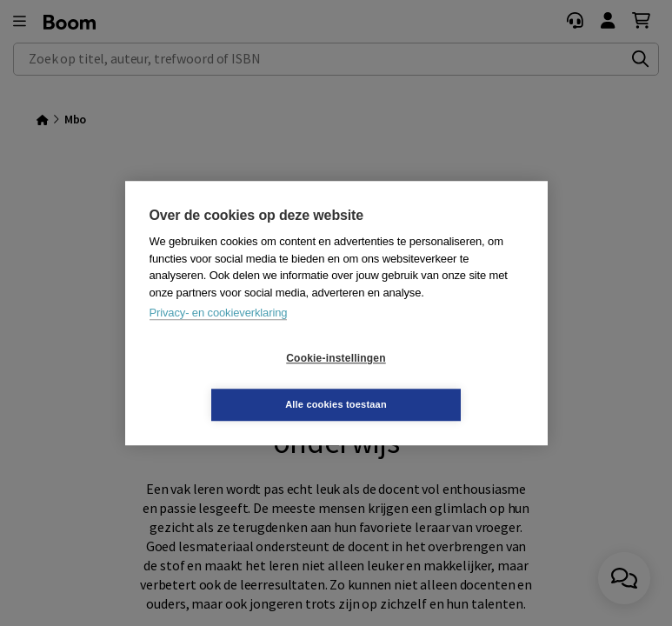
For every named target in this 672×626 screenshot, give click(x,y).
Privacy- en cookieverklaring (219, 336)
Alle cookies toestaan (439, 381)
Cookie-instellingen (232, 382)
